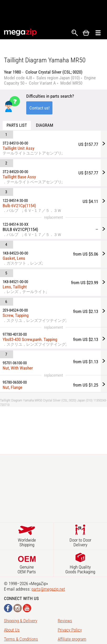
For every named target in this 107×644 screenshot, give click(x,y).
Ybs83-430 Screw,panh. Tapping (30, 339)
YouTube (27, 608)
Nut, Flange (12, 387)
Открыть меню (98, 33)
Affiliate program (72, 639)
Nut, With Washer (18, 368)
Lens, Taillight (15, 287)
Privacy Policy (70, 630)
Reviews (65, 621)
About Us (12, 630)
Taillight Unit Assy (18, 148)
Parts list (17, 125)
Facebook (8, 608)
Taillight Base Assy (19, 177)
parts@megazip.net (48, 589)
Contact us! (39, 108)
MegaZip (21, 32)
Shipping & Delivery (21, 621)
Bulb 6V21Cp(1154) (19, 206)
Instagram (18, 608)
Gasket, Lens (14, 258)
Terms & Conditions (21, 639)
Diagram (45, 125)
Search (75, 33)
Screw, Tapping (16, 315)
